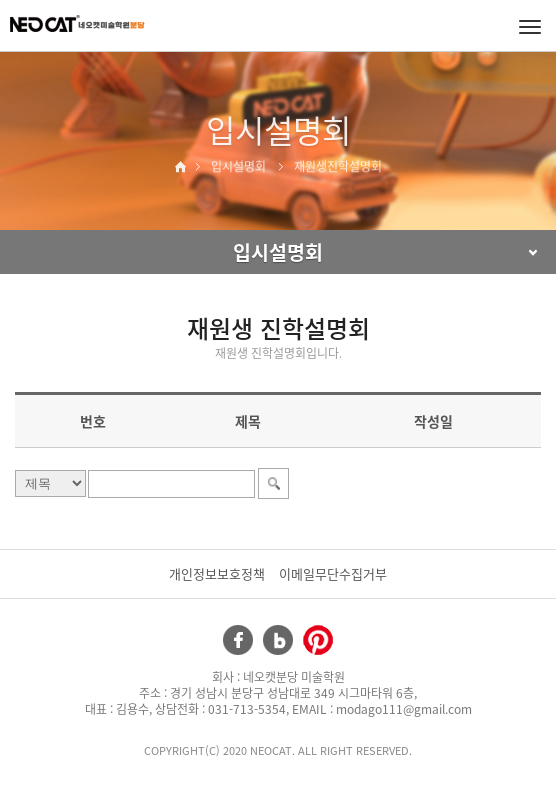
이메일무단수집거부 (333, 573)
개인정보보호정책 (217, 573)
